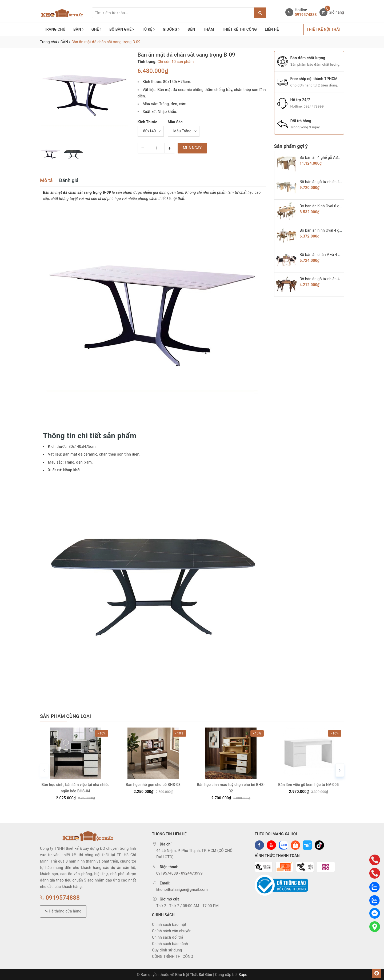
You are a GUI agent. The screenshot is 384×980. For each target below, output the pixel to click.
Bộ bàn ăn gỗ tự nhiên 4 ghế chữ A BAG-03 (336, 279)
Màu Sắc (175, 122)
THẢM (208, 29)
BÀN (78, 29)
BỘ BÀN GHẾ (122, 29)
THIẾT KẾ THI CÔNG (240, 29)
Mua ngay (192, 148)
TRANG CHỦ (55, 29)
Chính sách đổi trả (168, 936)
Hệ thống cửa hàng (63, 910)
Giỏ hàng (336, 12)
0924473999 (314, 106)
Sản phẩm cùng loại (65, 716)
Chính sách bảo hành (170, 943)
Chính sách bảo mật (169, 924)
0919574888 (306, 15)
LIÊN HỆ (272, 29)
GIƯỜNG (171, 29)
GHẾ (96, 29)
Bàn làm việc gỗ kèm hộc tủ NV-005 (308, 784)
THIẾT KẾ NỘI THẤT (324, 29)
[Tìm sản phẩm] (173, 13)
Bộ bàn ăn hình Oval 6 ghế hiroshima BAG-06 (337, 206)
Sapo (243, 974)
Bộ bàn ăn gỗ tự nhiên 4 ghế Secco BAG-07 (336, 182)
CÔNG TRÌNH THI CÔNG (173, 956)
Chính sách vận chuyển (172, 930)
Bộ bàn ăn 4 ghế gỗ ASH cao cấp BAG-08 (334, 157)
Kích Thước (147, 122)
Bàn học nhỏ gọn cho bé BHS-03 (153, 784)
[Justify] (260, 13)
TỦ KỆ (148, 29)
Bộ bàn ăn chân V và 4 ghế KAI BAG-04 (332, 255)
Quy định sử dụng (167, 949)
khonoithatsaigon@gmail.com (182, 888)
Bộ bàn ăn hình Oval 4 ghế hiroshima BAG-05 (337, 230)
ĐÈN (191, 29)
